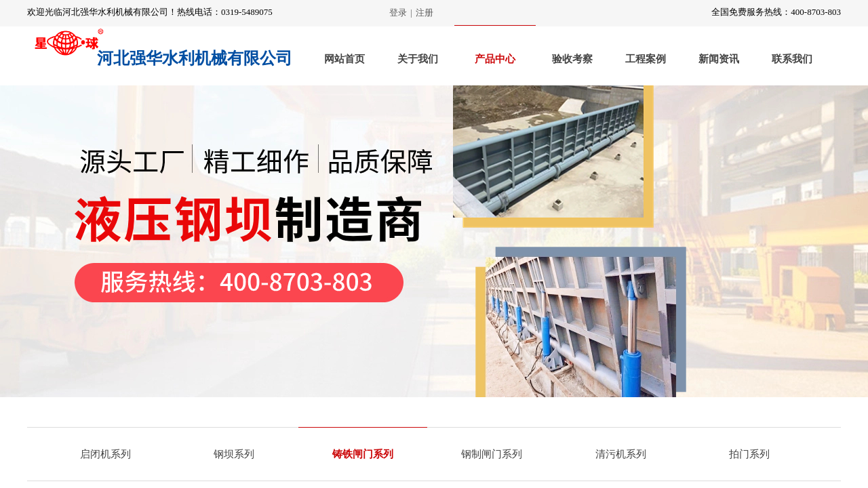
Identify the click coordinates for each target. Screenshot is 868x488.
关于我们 (418, 59)
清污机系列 (621, 454)
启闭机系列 (105, 454)
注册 (425, 13)
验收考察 (572, 59)
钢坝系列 (234, 454)
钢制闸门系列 (492, 454)
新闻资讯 (719, 59)
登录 (398, 13)
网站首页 (344, 59)
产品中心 (495, 59)
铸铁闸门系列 (363, 454)
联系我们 (792, 59)
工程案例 (646, 59)
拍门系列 (749, 454)
